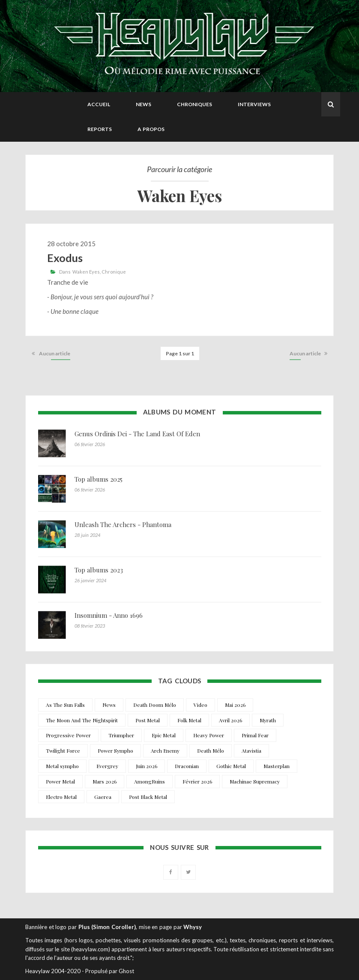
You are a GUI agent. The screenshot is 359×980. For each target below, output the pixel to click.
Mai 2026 (235, 705)
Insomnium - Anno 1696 (109, 615)
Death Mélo (211, 751)
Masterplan (277, 766)
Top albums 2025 (99, 479)
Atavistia (251, 751)
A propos (151, 129)
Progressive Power (68, 735)
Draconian (187, 766)
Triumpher (121, 735)
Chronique (114, 272)
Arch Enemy (165, 751)
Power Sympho (115, 751)
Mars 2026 (105, 781)
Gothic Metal (231, 766)
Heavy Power (209, 735)
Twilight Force (63, 751)
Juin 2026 (147, 766)
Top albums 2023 (99, 570)
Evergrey (107, 766)
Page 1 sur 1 (180, 353)
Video (200, 705)
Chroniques (194, 104)
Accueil (99, 104)
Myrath (268, 720)
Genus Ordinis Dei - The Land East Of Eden (137, 434)
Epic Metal (164, 735)
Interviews (254, 104)
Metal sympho (62, 766)
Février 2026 (197, 781)
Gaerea (103, 797)
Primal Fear (255, 735)
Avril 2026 (230, 720)
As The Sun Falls (65, 705)
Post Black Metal (148, 797)
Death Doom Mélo (155, 705)
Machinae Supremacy (255, 781)
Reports (100, 129)
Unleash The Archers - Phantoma (123, 524)
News (144, 104)
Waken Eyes (86, 272)
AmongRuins (150, 781)
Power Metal (60, 781)
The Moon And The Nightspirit (82, 720)
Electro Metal (61, 797)
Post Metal (148, 720)
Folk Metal (189, 720)
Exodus (65, 258)
